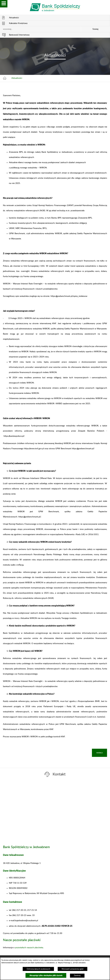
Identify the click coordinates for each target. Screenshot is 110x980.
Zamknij (77, 976)
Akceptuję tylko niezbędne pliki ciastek (46, 975)
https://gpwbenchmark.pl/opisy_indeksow (69, 296)
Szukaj (95, 29)
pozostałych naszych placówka (29, 948)
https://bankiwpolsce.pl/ (14, 436)
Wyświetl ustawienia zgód (72, 969)
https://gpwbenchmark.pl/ (83, 449)
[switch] (4, 4)
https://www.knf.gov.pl (34, 449)
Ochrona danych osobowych (38, 969)
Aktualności (17, 78)
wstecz (99, 753)
